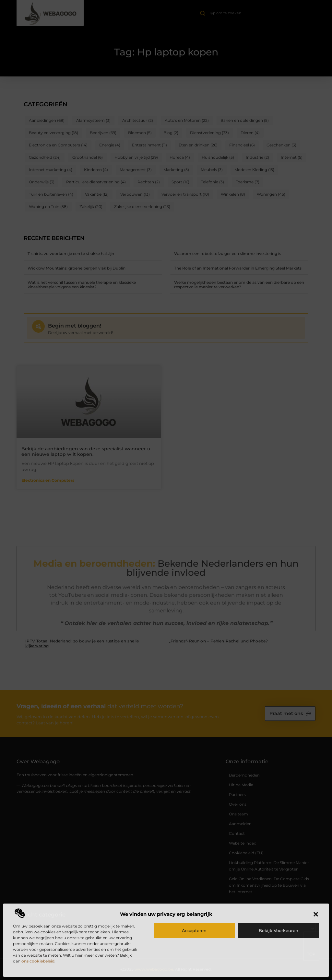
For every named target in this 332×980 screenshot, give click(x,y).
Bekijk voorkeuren (279, 930)
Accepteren (194, 930)
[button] (316, 914)
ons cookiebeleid (38, 961)
